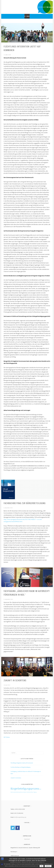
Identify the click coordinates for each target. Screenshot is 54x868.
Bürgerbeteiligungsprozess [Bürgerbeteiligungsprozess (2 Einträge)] (25, 789)
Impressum (27, 839)
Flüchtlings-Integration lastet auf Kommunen (22, 763)
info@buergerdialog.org (20, 817)
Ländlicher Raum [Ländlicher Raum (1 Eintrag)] (30, 792)
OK (41, 866)
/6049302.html (18, 521)
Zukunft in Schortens (15, 680)
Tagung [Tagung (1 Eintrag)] (35, 792)
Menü (28, 16)
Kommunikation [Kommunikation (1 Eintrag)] (23, 792)
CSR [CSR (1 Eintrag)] (40, 789)
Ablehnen (48, 866)
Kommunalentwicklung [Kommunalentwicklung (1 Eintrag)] (15, 792)
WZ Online (7, 737)
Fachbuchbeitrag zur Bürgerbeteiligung (25, 503)
